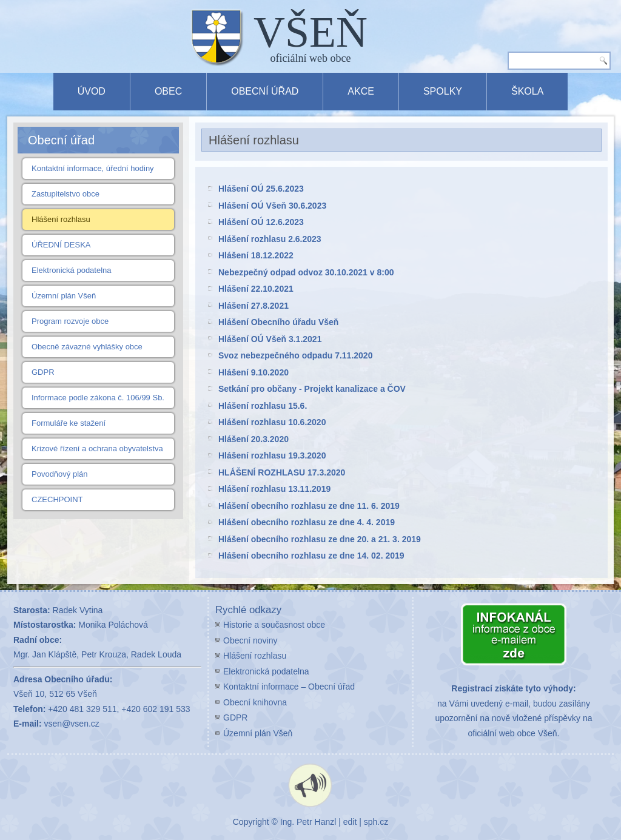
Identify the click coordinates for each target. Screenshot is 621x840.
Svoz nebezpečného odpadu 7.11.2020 (295, 355)
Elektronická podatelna (72, 270)
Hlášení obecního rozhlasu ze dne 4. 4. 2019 (307, 522)
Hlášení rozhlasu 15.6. (263, 406)
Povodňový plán (60, 474)
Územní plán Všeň (64, 296)
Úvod (92, 91)
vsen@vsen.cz (72, 724)
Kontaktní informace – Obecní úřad (289, 687)
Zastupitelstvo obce (65, 194)
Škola (527, 91)
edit (350, 822)
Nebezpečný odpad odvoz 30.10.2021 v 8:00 (306, 272)
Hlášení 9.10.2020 (253, 372)
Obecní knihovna (255, 702)
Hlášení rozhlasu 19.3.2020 (272, 455)
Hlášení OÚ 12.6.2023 (261, 222)
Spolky (443, 91)
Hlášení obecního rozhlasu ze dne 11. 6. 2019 (309, 506)
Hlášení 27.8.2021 (253, 306)
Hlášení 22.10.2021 (256, 289)
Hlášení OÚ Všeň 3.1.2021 (270, 339)
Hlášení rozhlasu (61, 219)
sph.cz (376, 822)
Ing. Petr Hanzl (308, 822)
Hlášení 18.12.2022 (256, 255)
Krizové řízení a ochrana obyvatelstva (97, 449)
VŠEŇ (310, 32)
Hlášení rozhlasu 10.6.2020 (272, 422)
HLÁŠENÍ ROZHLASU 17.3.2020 (282, 472)
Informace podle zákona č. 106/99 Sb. (98, 398)
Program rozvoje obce (70, 321)
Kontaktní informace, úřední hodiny (93, 168)
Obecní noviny (250, 640)
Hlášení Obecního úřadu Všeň (278, 322)
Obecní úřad (265, 91)
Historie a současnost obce (274, 625)
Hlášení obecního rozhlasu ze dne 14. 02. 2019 (311, 556)
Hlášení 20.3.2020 (253, 439)
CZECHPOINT (57, 499)
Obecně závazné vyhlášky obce (87, 347)
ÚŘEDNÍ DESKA (61, 245)
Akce (361, 91)
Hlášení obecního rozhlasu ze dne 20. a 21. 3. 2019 (320, 539)
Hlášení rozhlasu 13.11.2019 (274, 489)
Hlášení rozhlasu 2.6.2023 (270, 239)
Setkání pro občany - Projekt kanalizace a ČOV (312, 389)
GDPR (43, 372)
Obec (168, 91)
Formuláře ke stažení (69, 423)
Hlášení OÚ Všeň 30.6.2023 (272, 206)
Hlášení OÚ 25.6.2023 (261, 189)
